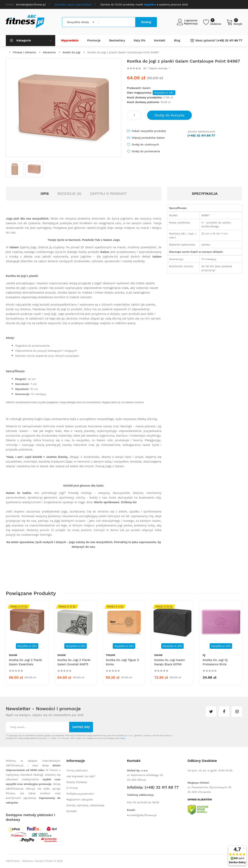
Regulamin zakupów (80, 799)
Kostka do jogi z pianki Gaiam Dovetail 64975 (74, 662)
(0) (145, 68)
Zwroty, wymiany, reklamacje (85, 805)
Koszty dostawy (77, 782)
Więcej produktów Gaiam (148, 138)
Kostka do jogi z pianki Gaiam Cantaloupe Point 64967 (123, 52)
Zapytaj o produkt (108, 194)
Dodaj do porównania (146, 151)
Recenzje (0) (69, 194)
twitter (211, 712)
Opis (45, 194)
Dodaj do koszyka (170, 115)
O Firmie (72, 788)
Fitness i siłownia (24, 52)
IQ (204, 655)
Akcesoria (49, 52)
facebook (224, 712)
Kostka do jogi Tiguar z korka (122, 662)
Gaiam (146, 88)
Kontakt (72, 811)
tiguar (110, 655)
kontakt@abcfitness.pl (142, 815)
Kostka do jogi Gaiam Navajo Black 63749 (170, 662)
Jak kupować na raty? (81, 776)
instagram (237, 712)
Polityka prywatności (80, 794)
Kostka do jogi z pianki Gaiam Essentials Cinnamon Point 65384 (25, 664)
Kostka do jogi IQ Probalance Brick (215, 662)
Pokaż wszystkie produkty (149, 131)
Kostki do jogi (71, 52)
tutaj (123, 738)
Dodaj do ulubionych (145, 144)
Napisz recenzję (158, 68)
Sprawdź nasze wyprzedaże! (73, 4)
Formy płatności (77, 770)
